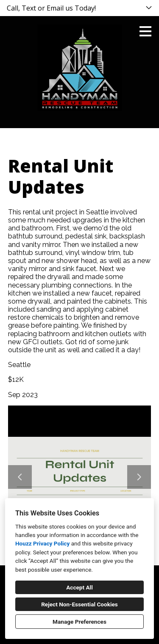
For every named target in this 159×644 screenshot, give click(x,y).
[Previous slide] (20, 477)
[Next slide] (139, 477)
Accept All (79, 587)
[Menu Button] (145, 31)
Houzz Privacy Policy (42, 543)
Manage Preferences (79, 622)
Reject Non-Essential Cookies (79, 604)
